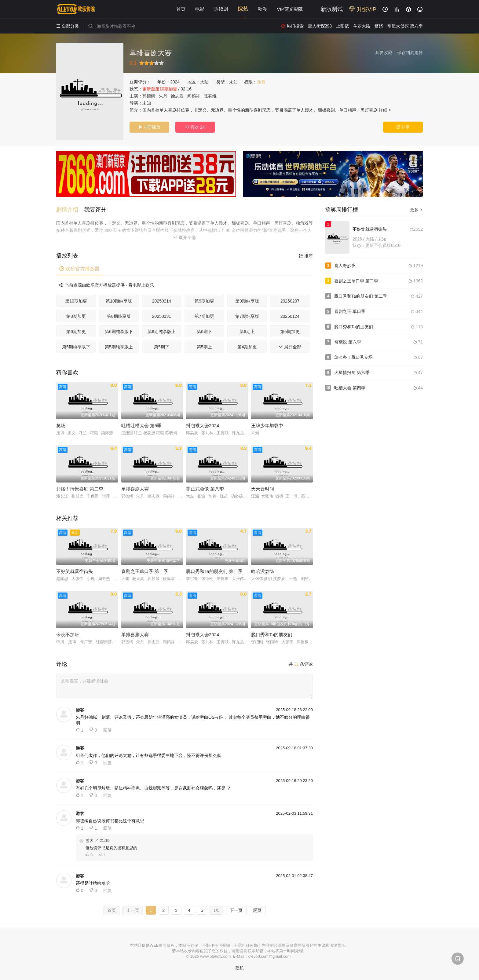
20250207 (290, 301)
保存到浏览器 (410, 53)
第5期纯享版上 (119, 347)
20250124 (290, 316)
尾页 (257, 910)
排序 (306, 256)
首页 (181, 9)
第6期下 (204, 332)
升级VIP (363, 9)
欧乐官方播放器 (79, 269)
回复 (108, 730)
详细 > (385, 110)
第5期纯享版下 (76, 347)
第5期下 (162, 347)
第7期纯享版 (247, 316)
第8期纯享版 (119, 316)
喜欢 (195, 127)
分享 (403, 127)
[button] (70, 210)
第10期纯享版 (119, 301)
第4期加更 (247, 347)
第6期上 (247, 332)
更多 (416, 210)
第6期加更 (76, 332)
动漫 (262, 9)
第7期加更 (204, 316)
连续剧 (221, 9)
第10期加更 (76, 301)
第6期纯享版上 (162, 332)
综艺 (243, 9)
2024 (175, 82)
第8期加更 (76, 316)
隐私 (239, 968)
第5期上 (204, 347)
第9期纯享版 (247, 301)
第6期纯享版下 (119, 332)
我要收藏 (384, 53)
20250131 (162, 316)
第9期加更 (204, 301)
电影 (200, 9)
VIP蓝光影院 (290, 9)
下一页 (236, 910)
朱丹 (163, 96)
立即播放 (149, 127)
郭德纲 (149, 96)
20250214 (162, 301)
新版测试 (332, 9)
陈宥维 (210, 96)
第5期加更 (290, 332)
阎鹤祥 (194, 96)
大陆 (204, 82)
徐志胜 (177, 96)
